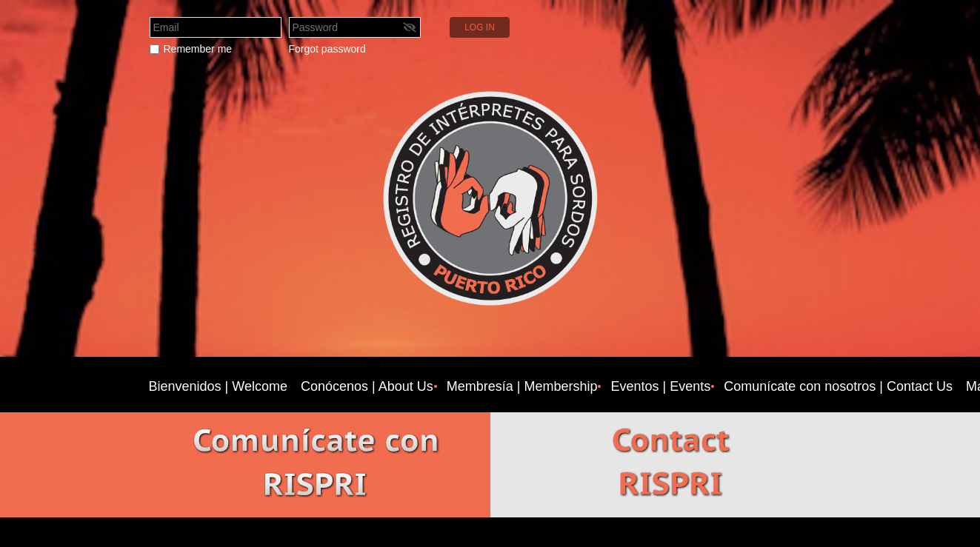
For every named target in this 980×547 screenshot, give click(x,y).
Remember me (198, 49)
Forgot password (327, 49)
